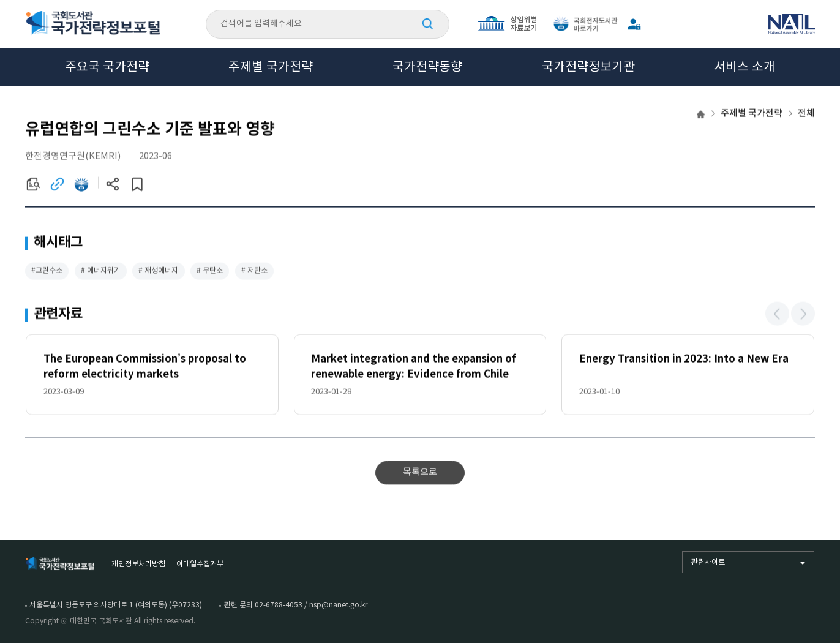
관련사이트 (708, 562)
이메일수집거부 (200, 564)
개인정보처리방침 (138, 564)
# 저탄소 (254, 271)
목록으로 (420, 473)
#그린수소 (47, 271)
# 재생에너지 (158, 271)
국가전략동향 (427, 67)
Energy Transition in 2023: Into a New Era (684, 360)
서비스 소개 (744, 67)
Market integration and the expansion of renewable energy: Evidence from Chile (414, 368)
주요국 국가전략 (107, 67)
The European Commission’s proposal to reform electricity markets (145, 368)
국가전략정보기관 (588, 67)
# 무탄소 (210, 271)
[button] (777, 314)
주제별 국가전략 (271, 67)
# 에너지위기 (101, 271)
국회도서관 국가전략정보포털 (93, 24)
